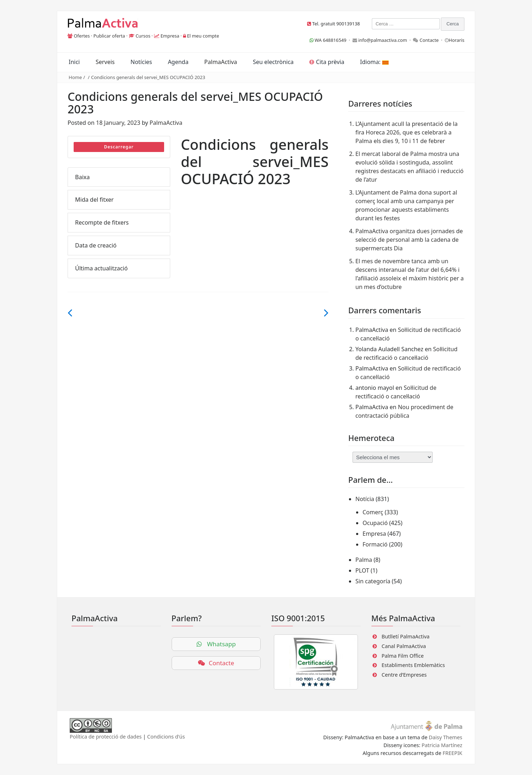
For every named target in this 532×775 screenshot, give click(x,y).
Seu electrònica (273, 62)
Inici (74, 62)
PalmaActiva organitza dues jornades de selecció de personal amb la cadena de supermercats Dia (409, 240)
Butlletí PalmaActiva (405, 636)
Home (75, 77)
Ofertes (82, 36)
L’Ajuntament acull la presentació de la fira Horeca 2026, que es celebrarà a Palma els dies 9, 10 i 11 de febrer (407, 132)
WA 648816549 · (331, 40)
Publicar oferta (109, 36)
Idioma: (374, 62)
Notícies (141, 62)
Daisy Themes (445, 737)
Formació (375, 544)
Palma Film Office (403, 656)
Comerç (373, 512)
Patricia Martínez (442, 745)
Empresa (170, 36)
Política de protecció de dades (106, 737)
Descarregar (119, 147)
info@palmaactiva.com (383, 40)
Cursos (143, 36)
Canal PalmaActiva (404, 646)
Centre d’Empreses (404, 675)
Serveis (105, 62)
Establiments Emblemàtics (413, 665)
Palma (364, 560)
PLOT (362, 570)
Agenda (178, 62)
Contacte (429, 40)
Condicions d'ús (166, 737)
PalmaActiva (221, 62)
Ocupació (375, 523)
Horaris (457, 40)
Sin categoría (373, 581)
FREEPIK (452, 753)
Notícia (365, 499)
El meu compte (203, 36)
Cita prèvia (327, 62)
